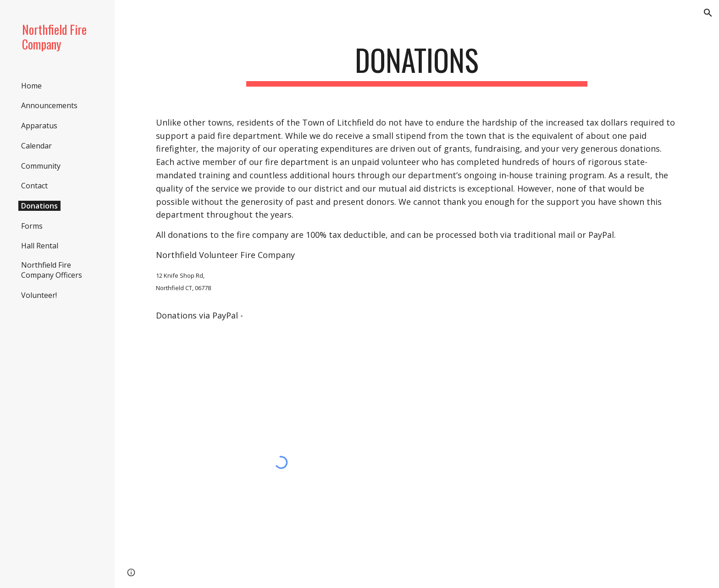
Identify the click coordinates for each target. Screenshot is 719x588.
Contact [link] (34, 186)
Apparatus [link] (39, 126)
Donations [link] (39, 206)
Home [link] (31, 86)
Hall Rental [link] (40, 246)
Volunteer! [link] (39, 295)
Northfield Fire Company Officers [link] (52, 270)
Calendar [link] (36, 146)
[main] (417, 64)
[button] (708, 13)
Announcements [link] (49, 105)
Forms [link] (32, 226)
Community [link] (41, 166)
